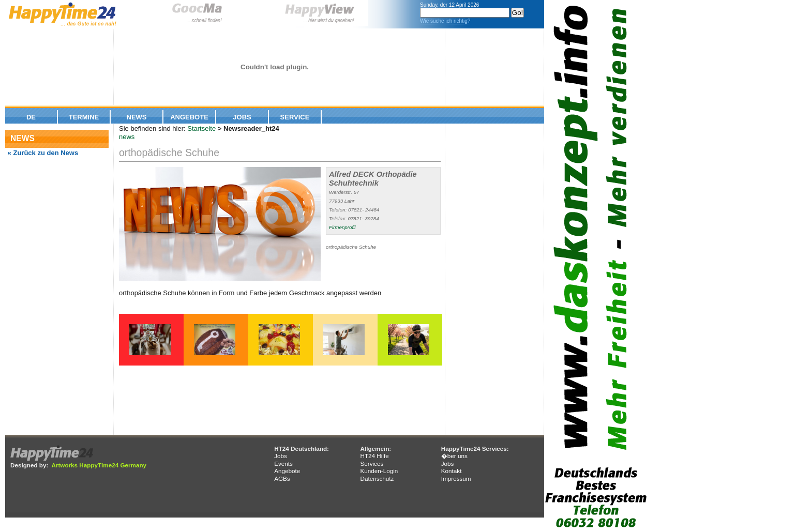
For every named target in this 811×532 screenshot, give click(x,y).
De (31, 117)
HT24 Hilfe (374, 456)
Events (283, 463)
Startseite (201, 128)
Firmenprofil (342, 227)
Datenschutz (377, 478)
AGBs (282, 478)
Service (295, 117)
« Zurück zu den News (42, 153)
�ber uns (454, 456)
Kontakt (452, 471)
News (137, 117)
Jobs (242, 117)
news (127, 137)
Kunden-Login (379, 471)
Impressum (456, 478)
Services (372, 463)
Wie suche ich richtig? (445, 21)
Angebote (189, 117)
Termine (84, 117)
